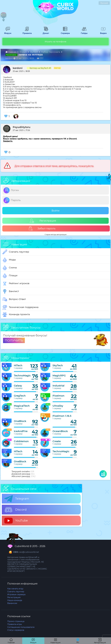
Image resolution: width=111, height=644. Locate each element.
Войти (55, 211)
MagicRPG (59, 376)
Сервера (65, 32)
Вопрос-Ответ (14, 299)
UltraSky (58, 406)
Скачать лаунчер (16, 252)
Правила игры (15, 624)
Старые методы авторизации (56, 234)
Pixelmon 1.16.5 (62, 416)
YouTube (16, 521)
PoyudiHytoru (22, 127)
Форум (7, 32)
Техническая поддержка (20, 307)
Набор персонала (51, 52)
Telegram (17, 499)
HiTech (18, 365)
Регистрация (43, 221)
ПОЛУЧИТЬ (14, 340)
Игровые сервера (16, 594)
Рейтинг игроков (16, 284)
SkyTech (34, 52)
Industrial (58, 386)
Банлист (11, 291)
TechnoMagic (22, 376)
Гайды (83, 32)
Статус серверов (16, 630)
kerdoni (18, 68)
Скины (10, 268)
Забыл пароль (42, 229)
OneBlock (20, 421)
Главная (11, 52)
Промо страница (16, 621)
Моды (9, 260)
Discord (15, 510)
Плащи (10, 276)
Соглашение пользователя (21, 627)
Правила (27, 32)
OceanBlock (60, 431)
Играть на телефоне (56, 42)
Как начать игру (15, 589)
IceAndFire (21, 431)
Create (57, 441)
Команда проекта (16, 315)
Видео (102, 32)
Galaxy (18, 386)
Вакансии (12, 603)
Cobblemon (21, 441)
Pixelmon (58, 396)
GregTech (20, 396)
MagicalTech (22, 406)
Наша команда (15, 600)
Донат (45, 32)
